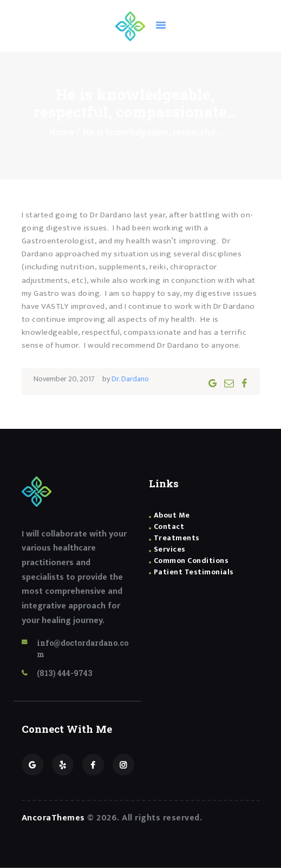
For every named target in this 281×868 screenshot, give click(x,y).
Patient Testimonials (194, 572)
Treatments (177, 538)
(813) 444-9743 (64, 673)
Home (62, 133)
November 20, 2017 (64, 379)
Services (170, 549)
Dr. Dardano (130, 379)
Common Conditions (191, 561)
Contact (169, 526)
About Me (172, 515)
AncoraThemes (53, 818)
